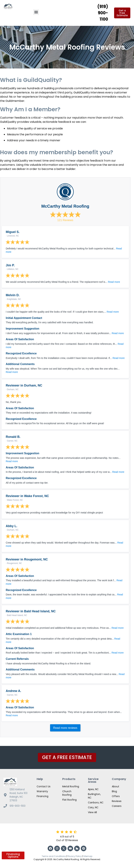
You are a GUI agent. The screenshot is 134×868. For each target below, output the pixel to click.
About (116, 786)
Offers (116, 796)
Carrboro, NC (96, 803)
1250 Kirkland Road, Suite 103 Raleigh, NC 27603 (18, 795)
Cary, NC (93, 807)
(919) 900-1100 (103, 13)
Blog (114, 791)
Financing (42, 796)
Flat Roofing (69, 800)
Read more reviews (65, 728)
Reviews (117, 801)
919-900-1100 (18, 806)
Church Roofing (67, 793)
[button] (36, 12)
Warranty (42, 791)
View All (92, 812)
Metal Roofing (71, 786)
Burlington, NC (94, 796)
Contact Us (44, 786)
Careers (117, 806)
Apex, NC (93, 789)
